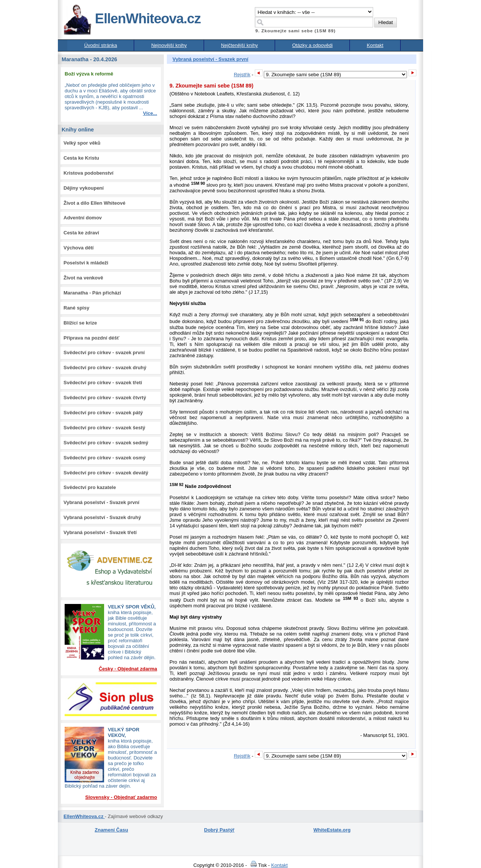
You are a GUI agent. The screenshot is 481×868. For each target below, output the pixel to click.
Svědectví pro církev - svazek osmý (104, 458)
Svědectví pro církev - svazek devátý (106, 473)
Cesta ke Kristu (81, 158)
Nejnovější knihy (169, 45)
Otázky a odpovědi (312, 45)
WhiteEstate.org (332, 830)
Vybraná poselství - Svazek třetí (100, 532)
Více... (150, 113)
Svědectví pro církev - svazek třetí (103, 383)
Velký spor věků (82, 143)
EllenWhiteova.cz (132, 19)
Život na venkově (83, 278)
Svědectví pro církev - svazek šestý (104, 428)
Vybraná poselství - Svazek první (101, 502)
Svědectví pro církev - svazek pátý (103, 413)
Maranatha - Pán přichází (92, 293)
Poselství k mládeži (86, 263)
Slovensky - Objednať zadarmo (121, 797)
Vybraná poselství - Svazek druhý (102, 517)
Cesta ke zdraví (81, 233)
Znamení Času (111, 830)
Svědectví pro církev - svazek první (104, 352)
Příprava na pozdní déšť (92, 338)
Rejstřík (242, 75)
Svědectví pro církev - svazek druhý (105, 368)
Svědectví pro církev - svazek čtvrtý (105, 398)
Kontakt (375, 45)
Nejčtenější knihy (239, 45)
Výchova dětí (79, 248)
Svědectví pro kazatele (90, 487)
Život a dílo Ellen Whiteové (95, 203)
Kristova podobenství (88, 173)
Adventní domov (83, 218)
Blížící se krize (80, 323)
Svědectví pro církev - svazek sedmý (106, 443)
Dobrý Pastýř (219, 830)
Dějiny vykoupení (84, 188)
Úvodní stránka (101, 45)
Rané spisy (76, 308)
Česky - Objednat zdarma (128, 669)
